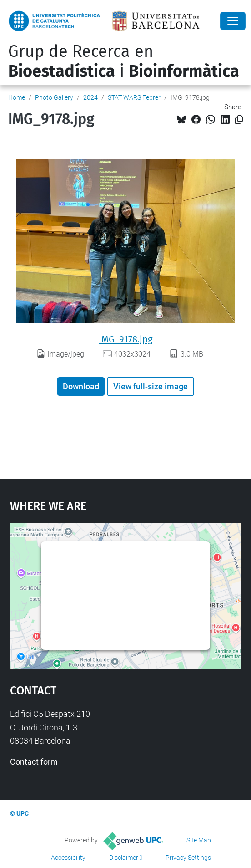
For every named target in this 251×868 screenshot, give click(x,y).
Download (81, 386)
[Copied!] (239, 120)
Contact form (34, 762)
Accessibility (68, 858)
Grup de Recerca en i (124, 61)
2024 (90, 97)
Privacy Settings (188, 858)
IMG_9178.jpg (125, 339)
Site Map (199, 840)
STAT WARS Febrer (134, 97)
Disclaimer (124, 858)
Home (17, 97)
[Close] (233, 21)
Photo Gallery (54, 97)
